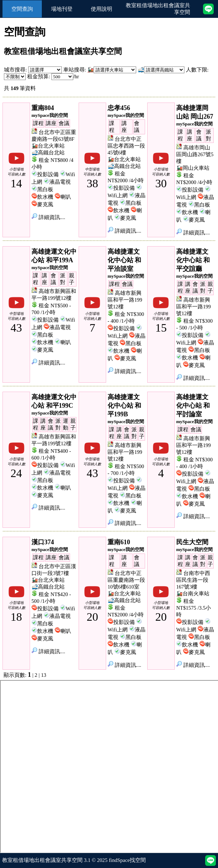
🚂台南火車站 (193, 594)
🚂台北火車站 (48, 146)
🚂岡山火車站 (193, 168)
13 (44, 675)
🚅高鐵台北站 (48, 153)
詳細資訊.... (48, 217)
